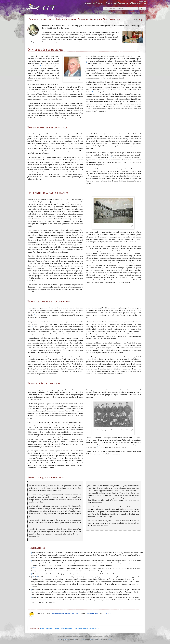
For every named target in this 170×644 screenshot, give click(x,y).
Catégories (34, 628)
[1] (40, 65)
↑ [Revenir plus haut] (31, 553)
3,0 (33, 568)
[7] (97, 447)
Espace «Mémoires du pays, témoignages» (56, 628)
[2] (86, 63)
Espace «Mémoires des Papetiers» (86, 628)
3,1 (35, 568)
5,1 (37, 576)
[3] (107, 89)
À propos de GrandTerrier (90, 640)
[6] (94, 432)
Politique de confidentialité (68, 640)
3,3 (41, 568)
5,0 (33, 576)
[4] (59, 244)
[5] (48, 307)
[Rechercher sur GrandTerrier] (121, 8)
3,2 (37, 568)
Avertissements (106, 640)
